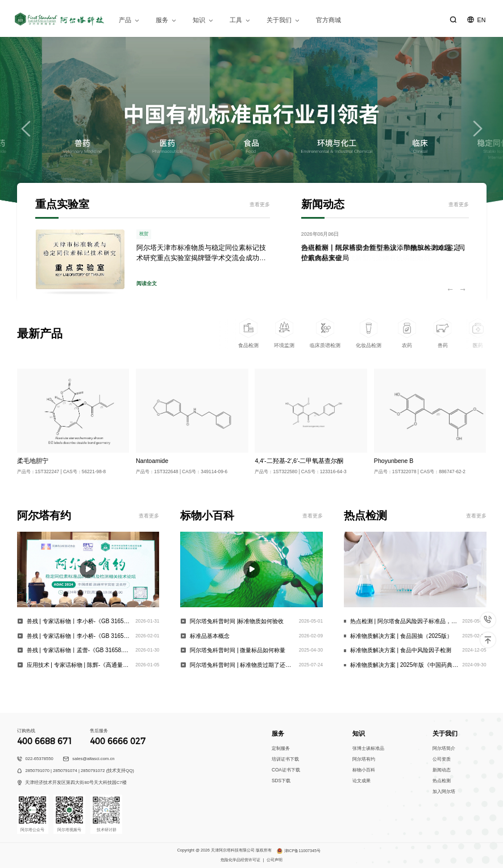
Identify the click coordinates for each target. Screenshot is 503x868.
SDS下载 (281, 781)
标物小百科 (364, 770)
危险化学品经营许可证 (240, 860)
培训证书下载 (285, 759)
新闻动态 (442, 770)
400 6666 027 (118, 741)
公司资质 (442, 759)
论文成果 (361, 781)
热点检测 (442, 781)
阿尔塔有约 (364, 759)
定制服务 (281, 748)
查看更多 (260, 205)
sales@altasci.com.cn (93, 759)
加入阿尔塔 (444, 792)
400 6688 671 (45, 741)
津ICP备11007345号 (302, 851)
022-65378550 (39, 759)
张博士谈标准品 (368, 748)
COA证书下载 (286, 770)
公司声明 (275, 860)
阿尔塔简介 (444, 748)
